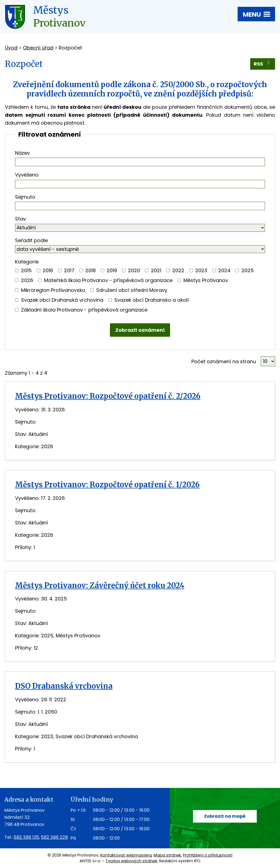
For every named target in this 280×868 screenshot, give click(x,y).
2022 (178, 270)
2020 (134, 270)
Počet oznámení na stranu (224, 361)
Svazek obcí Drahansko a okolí (151, 300)
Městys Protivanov (206, 280)
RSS (263, 64)
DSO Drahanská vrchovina (64, 686)
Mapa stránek (167, 855)
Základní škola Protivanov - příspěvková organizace (84, 310)
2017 (69, 270)
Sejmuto (25, 197)
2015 (26, 270)
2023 (201, 270)
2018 (91, 270)
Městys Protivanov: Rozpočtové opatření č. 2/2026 (108, 396)
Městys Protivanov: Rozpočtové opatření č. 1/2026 (107, 485)
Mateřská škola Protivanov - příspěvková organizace (108, 280)
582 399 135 (26, 837)
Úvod (11, 48)
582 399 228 (54, 837)
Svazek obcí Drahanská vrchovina (62, 300)
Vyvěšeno (27, 175)
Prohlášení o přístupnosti (208, 855)
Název (22, 153)
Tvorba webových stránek (131, 861)
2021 (156, 270)
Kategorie (27, 262)
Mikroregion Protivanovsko (53, 290)
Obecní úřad (38, 48)
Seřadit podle (31, 240)
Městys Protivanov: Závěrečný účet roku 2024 (100, 585)
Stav (21, 219)
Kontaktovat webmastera (126, 855)
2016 (48, 270)
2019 (112, 270)
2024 (224, 270)
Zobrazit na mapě (225, 816)
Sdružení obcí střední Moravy (132, 290)
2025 (248, 270)
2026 (27, 280)
